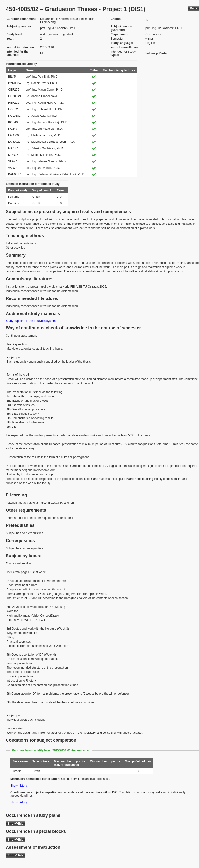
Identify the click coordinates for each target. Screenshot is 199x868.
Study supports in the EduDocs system (31, 321)
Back (194, 8)
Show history (19, 786)
